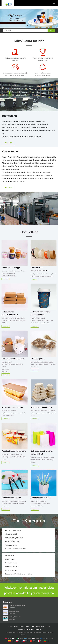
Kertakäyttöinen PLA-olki (40, 498)
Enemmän (12, 608)
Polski (19, 641)
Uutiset (27, 627)
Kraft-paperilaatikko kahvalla (13, 359)
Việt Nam (33, 641)
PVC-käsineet (10, 559)
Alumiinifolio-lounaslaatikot (12, 407)
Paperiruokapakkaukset (13, 531)
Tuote (21, 627)
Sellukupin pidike (37, 359)
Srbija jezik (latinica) (47, 638)
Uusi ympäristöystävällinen (14, 538)
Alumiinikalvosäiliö (11, 534)
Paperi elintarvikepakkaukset (17, 605)
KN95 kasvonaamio (12, 567)
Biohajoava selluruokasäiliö (41, 407)
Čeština (25, 641)
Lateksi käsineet (11, 563)
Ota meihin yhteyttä (38, 627)
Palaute (48, 627)
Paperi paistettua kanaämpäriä (14, 451)
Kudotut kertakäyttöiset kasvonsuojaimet (19, 574)
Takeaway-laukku (11, 545)
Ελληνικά (28, 638)
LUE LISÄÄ (8, 143)
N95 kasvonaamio (11, 570)
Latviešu (36, 638)
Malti (40, 641)
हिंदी (14, 638)
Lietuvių (12, 641)
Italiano (20, 638)
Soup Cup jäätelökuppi (11, 268)
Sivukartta (38, 630)
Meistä (16, 627)
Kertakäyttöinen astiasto (11, 498)
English (8, 638)
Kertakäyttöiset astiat (12, 541)
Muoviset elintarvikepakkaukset (16, 549)
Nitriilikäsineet (10, 556)
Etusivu (10, 626)
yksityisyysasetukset (32, 635)
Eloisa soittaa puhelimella (26, 629)
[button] (28, 25)
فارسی (47, 641)
